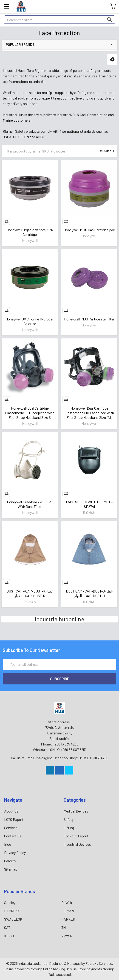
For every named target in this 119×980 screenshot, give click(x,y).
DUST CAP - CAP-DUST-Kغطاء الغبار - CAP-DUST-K (30, 593)
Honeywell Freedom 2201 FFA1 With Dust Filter (30, 504)
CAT (7, 927)
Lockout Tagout (76, 836)
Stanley (10, 902)
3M (64, 927)
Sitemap (11, 869)
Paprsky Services (99, 963)
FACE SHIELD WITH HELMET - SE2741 (89, 504)
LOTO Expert (14, 819)
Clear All (107, 151)
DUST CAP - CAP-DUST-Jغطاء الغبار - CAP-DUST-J (89, 593)
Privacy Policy (15, 852)
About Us (11, 811)
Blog (8, 844)
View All (67, 936)
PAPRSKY (12, 911)
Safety (69, 819)
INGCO (9, 936)
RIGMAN (68, 911)
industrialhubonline (59, 619)
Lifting (69, 828)
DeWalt (67, 902)
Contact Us (13, 836)
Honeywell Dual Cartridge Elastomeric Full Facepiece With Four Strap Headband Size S (30, 413)
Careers (10, 861)
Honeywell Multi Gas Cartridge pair (89, 230)
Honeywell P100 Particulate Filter (89, 319)
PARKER (68, 919)
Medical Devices (76, 811)
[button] (112, 59)
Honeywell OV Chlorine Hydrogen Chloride (30, 321)
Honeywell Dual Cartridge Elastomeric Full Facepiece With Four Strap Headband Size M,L (89, 413)
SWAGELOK (13, 919)
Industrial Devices (77, 844)
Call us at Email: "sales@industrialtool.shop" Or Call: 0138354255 (60, 758)
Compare (6, 221)
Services (11, 828)
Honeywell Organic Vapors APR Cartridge (30, 232)
